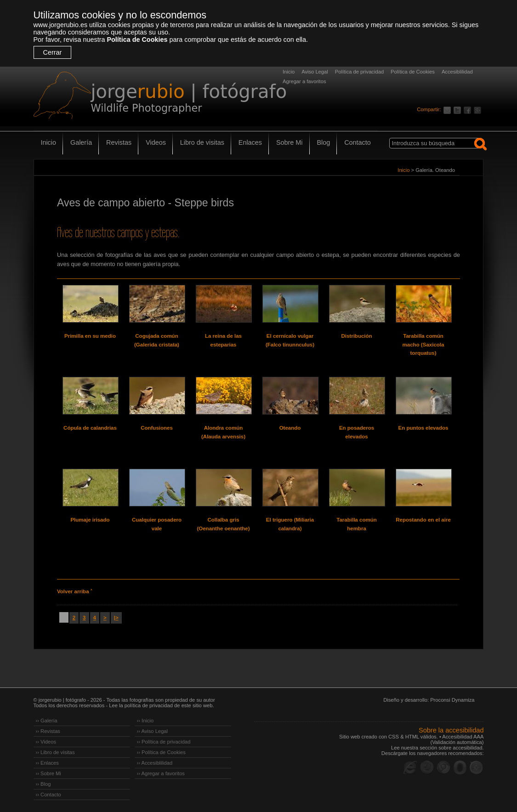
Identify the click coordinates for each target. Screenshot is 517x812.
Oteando (290, 428)
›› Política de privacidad (164, 742)
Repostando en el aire (423, 520)
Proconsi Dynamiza (452, 700)
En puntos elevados (423, 428)
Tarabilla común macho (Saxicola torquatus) (423, 344)
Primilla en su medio (90, 336)
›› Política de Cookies (161, 752)
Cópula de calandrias (90, 428)
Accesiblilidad (457, 72)
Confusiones (157, 428)
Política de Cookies (137, 40)
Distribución (356, 336)
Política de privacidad (359, 72)
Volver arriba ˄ (74, 591)
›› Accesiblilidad (155, 763)
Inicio (289, 72)
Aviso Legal (315, 72)
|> (116, 618)
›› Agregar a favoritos (161, 773)
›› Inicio (145, 721)
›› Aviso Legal (153, 731)
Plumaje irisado (90, 520)
